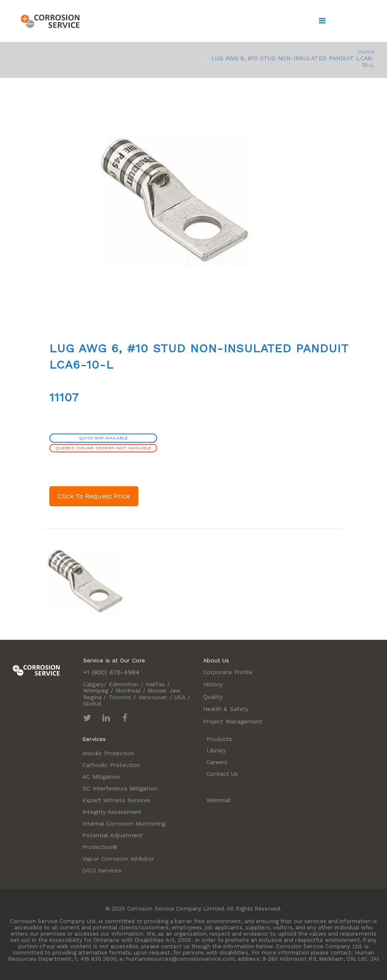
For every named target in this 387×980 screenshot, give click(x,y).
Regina (93, 697)
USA (180, 697)
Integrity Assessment (112, 812)
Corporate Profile (228, 672)
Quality (213, 697)
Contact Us (222, 774)
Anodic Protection (108, 753)
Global (93, 703)
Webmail (219, 800)
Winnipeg (96, 690)
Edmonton (124, 684)
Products (219, 739)
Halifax (155, 684)
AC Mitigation (101, 777)
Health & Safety (226, 709)
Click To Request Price (94, 496)
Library (216, 750)
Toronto (120, 697)
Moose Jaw (164, 690)
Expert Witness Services (116, 800)
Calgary (94, 684)
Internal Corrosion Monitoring (124, 824)
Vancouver (153, 697)
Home (366, 51)
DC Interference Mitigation (120, 788)
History (213, 684)
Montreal (128, 690)
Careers (217, 762)
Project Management (233, 721)
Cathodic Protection (111, 765)
